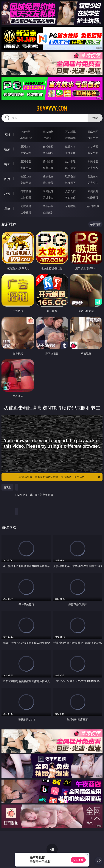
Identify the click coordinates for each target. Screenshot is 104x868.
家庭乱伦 (48, 191)
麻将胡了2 (26, 138)
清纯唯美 (48, 183)
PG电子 (26, 132)
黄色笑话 (70, 197)
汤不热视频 (93, 206)
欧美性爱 (93, 161)
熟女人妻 (26, 153)
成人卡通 (70, 161)
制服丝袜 (26, 168)
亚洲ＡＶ (26, 146)
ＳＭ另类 (93, 153)
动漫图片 (93, 176)
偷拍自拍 (48, 161)
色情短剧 (48, 212)
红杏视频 (26, 212)
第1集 (7, 487)
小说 (7, 194)
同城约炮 (26, 206)
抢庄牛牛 (93, 138)
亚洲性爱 (26, 161)
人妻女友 (70, 191)
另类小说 (48, 197)
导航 (7, 209)
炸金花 (48, 138)
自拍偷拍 (48, 146)
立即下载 (78, 860)
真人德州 (48, 132)
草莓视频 (70, 206)
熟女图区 (70, 183)
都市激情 (26, 191)
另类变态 (93, 168)
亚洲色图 (48, 176)
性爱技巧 (93, 197)
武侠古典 (93, 191)
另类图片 (93, 183)
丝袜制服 (48, 153)
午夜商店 (48, 206)
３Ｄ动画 (93, 146)
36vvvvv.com (52, 108)
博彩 (7, 134)
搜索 (95, 118)
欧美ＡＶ (70, 146)
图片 (7, 179)
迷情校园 (26, 197)
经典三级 (48, 168)
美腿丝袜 (26, 183)
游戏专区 (93, 132)
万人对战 (70, 132)
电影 (7, 164)
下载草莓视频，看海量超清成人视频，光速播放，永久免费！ (59, 477)
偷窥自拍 (26, 176)
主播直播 (70, 153)
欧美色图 (70, 176)
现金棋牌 (70, 138)
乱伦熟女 (70, 168)
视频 (7, 149)
